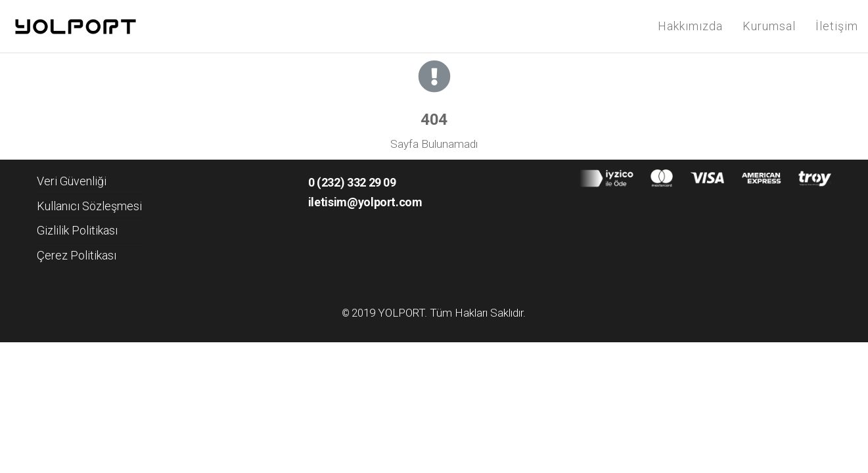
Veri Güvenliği (72, 181)
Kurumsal (769, 26)
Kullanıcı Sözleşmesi (89, 206)
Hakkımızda (690, 26)
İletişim (837, 26)
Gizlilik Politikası (77, 230)
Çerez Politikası (77, 255)
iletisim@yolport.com (365, 202)
